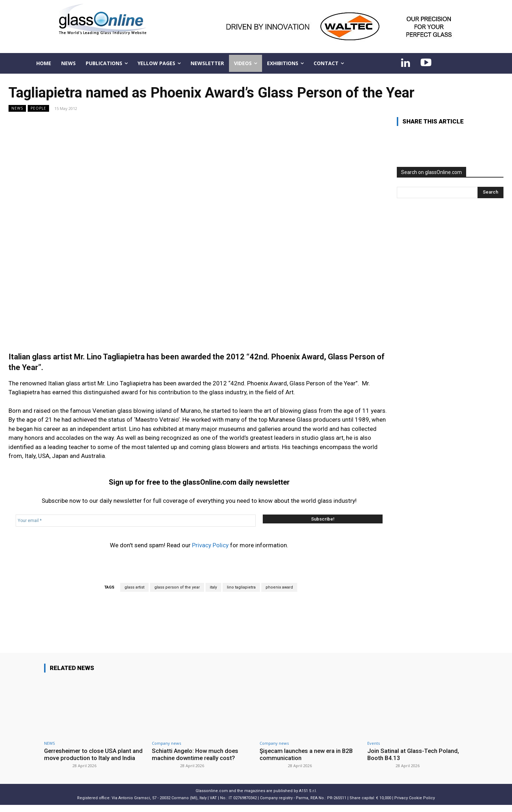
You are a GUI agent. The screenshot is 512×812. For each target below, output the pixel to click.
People (38, 108)
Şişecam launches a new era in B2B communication (307, 754)
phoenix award (279, 587)
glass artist (134, 587)
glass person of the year (177, 587)
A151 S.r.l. (308, 798)
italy (213, 587)
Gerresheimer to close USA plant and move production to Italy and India (89, 758)
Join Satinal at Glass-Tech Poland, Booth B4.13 (414, 754)
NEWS (17, 108)
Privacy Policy (210, 545)
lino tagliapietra (241, 587)
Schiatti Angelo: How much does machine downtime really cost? (196, 754)
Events (374, 743)
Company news (166, 743)
